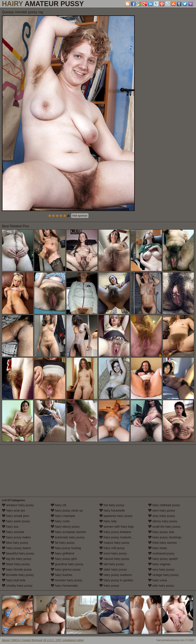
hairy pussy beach (16, 548)
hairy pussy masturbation (118, 537)
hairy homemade (64, 586)
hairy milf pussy (112, 548)
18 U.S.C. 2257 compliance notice (63, 640)
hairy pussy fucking (66, 548)
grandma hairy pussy (67, 564)
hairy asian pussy (16, 521)
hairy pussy (109, 586)
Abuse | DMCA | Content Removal (22, 640)
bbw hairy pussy (15, 543)
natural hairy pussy (114, 559)
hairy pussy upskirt (163, 559)
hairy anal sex (13, 511)
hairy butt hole (14, 580)
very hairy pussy (161, 570)
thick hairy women (163, 543)
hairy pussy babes (16, 537)
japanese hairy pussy (116, 516)
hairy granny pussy (66, 570)
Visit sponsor (80, 216)
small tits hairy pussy (164, 527)
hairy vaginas (159, 564)
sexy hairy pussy (162, 516)
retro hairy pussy (162, 511)
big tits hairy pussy (17, 559)
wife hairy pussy (161, 586)
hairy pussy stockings (165, 537)
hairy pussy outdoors (116, 575)
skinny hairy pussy (163, 521)
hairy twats (158, 548)
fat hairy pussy (63, 543)
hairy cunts (60, 521)
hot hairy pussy (112, 505)
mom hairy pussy (113, 553)
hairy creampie (63, 516)
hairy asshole (13, 532)
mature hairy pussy (114, 543)
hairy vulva (158, 580)
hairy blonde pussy (17, 570)
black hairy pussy (16, 564)
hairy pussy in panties (116, 580)
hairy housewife (112, 511)
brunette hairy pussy (18, 575)
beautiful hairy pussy (18, 553)
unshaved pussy (161, 553)
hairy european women (68, 532)
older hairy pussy (113, 570)
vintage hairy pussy (163, 575)
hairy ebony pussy (65, 527)
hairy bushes (62, 575)
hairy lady (108, 521)
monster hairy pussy (67, 580)
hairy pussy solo (161, 532)
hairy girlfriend (62, 553)
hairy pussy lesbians (115, 532)
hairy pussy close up (67, 511)
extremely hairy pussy (68, 537)
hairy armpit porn (16, 516)
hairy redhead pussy (164, 505)
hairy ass (10, 527)
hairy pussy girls (64, 559)
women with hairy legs (117, 527)
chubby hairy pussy (17, 586)
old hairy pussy (112, 564)
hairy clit (58, 505)
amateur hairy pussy (18, 505)
